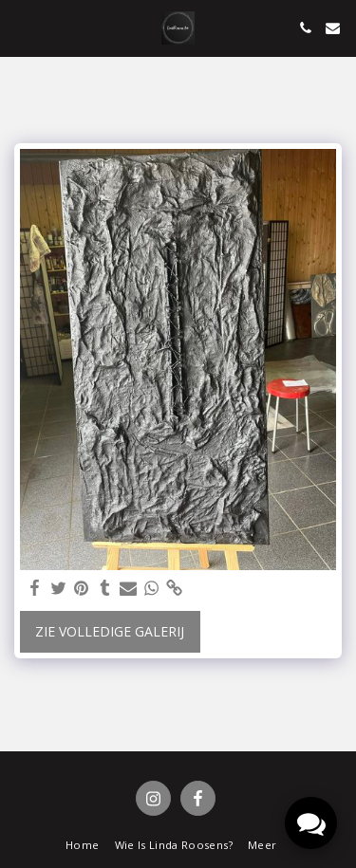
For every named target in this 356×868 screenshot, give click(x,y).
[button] (21, 27)
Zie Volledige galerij (110, 631)
